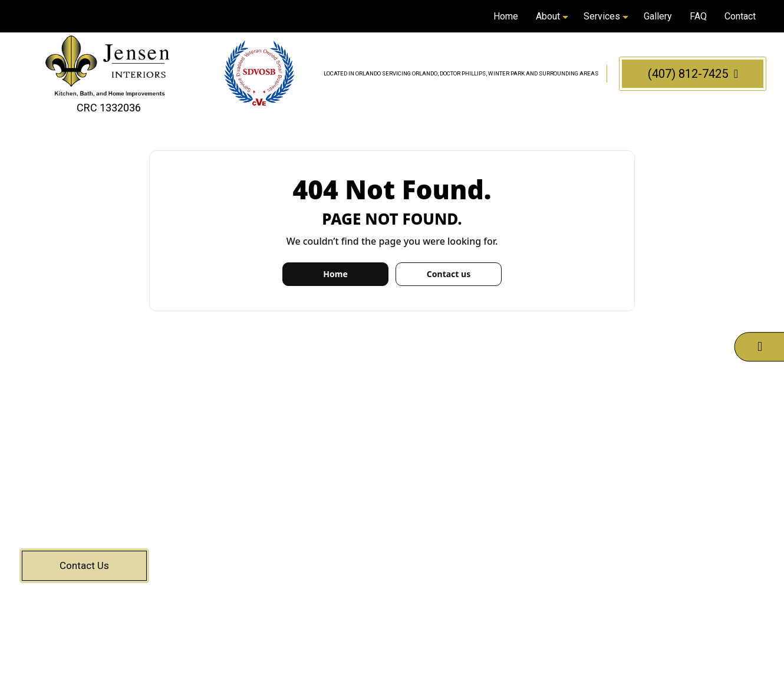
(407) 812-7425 (693, 74)
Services (602, 16)
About (548, 16)
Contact (740, 16)
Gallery (658, 16)
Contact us (449, 274)
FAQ (698, 16)
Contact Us (84, 565)
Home (506, 16)
